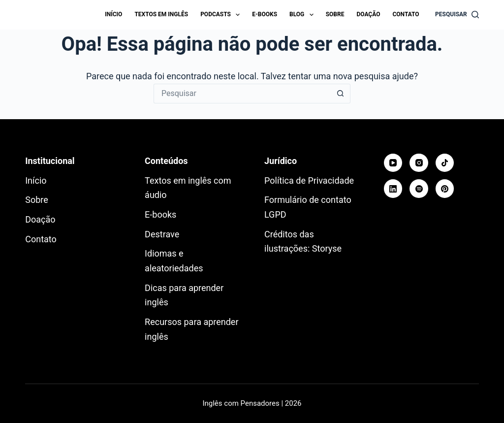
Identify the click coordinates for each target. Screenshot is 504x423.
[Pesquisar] (457, 15)
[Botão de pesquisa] (341, 94)
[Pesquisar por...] (242, 94)
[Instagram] (419, 163)
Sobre (335, 14)
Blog (303, 15)
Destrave (162, 234)
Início (113, 14)
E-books (265, 14)
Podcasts (222, 15)
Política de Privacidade (309, 180)
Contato (406, 14)
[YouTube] (393, 163)
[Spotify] (419, 189)
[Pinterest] (445, 189)
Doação (368, 14)
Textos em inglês (161, 14)
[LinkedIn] (393, 189)
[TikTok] (445, 163)
